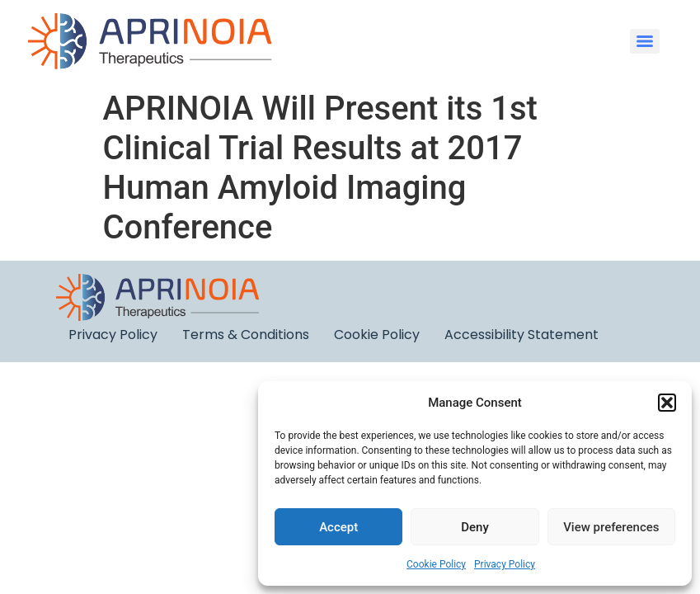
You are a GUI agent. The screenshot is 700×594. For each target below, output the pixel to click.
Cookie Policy (436, 564)
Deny (475, 527)
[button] (667, 403)
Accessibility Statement (521, 335)
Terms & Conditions (246, 335)
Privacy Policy (505, 564)
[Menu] (645, 41)
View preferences (611, 527)
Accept (338, 527)
